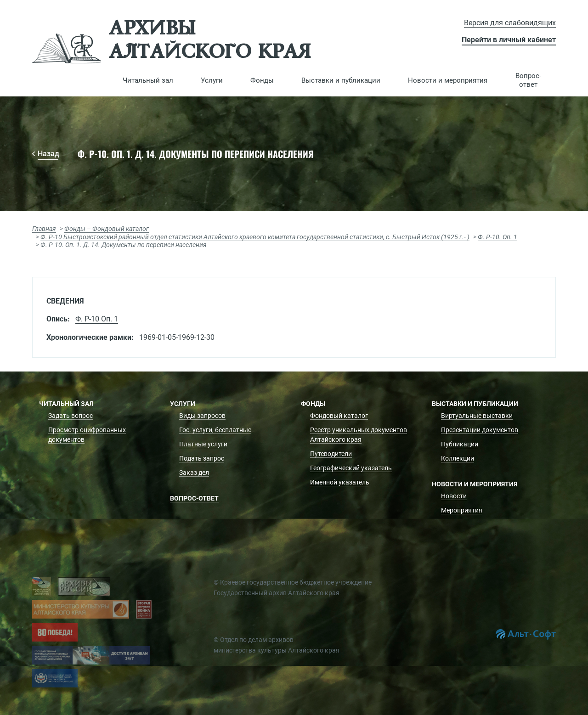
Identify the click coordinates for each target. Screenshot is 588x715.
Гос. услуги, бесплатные (215, 430)
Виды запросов (202, 416)
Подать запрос (202, 458)
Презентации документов (480, 430)
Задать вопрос (71, 416)
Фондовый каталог (339, 416)
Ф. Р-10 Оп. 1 (97, 319)
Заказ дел (194, 473)
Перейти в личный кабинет (509, 40)
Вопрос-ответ (528, 80)
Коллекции (458, 458)
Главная (44, 229)
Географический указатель (351, 468)
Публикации (460, 444)
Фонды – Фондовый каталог (107, 229)
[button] (148, 80)
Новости (454, 496)
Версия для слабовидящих (510, 23)
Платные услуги (203, 444)
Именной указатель (340, 482)
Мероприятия (462, 510)
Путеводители (331, 454)
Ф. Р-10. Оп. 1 (498, 237)
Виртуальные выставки (477, 416)
